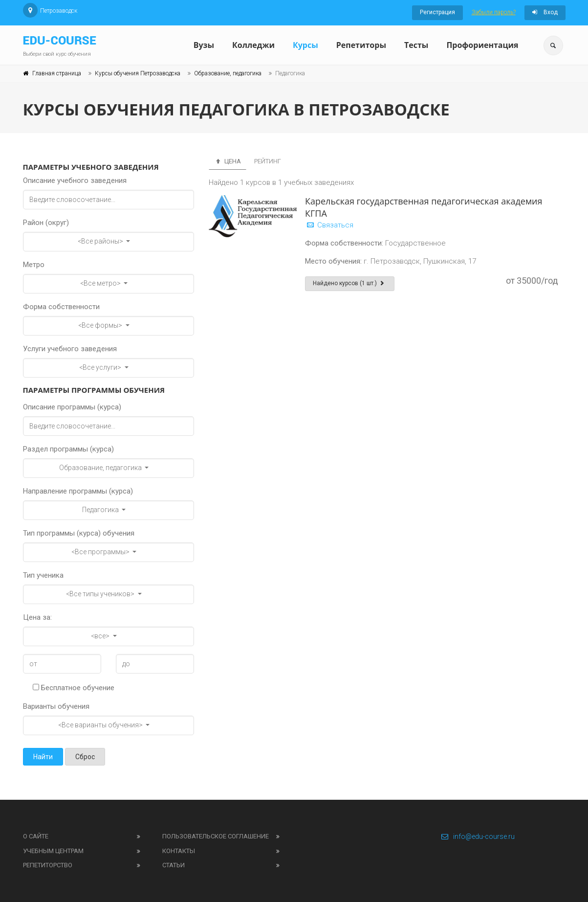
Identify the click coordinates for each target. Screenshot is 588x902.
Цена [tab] (228, 161)
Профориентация (482, 45)
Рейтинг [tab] (268, 161)
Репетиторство (48, 865)
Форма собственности (61, 307)
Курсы (305, 45)
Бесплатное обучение (74, 688)
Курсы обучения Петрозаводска (138, 73)
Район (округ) (46, 223)
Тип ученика (43, 575)
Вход (545, 12)
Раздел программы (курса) (68, 449)
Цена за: (37, 617)
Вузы (204, 45)
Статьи (174, 865)
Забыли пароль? (494, 12)
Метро (34, 265)
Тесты (416, 45)
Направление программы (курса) (78, 491)
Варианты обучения (56, 706)
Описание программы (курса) (72, 407)
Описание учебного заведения (75, 180)
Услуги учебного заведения (70, 349)
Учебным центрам (53, 851)
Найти (43, 757)
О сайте (36, 836)
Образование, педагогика (228, 73)
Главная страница (57, 73)
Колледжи (253, 45)
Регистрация (437, 12)
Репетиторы (361, 45)
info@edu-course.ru (478, 836)
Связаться (329, 225)
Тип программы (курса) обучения (79, 533)
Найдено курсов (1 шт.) (350, 283)
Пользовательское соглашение (216, 836)
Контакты (179, 851)
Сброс (85, 757)
